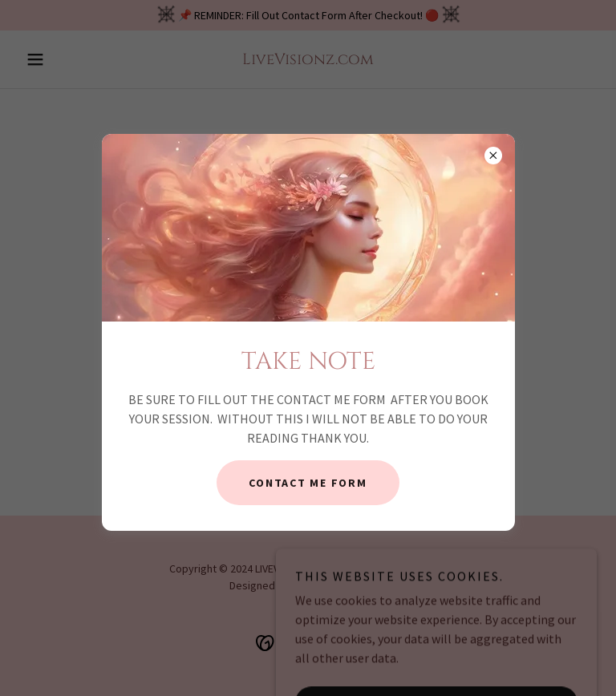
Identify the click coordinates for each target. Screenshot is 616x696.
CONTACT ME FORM (308, 483)
